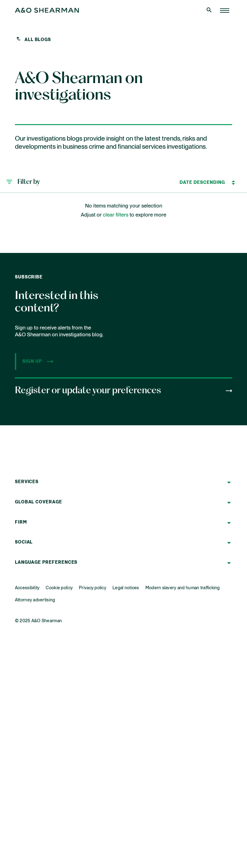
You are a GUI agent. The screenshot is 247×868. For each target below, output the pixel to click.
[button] (23, 182)
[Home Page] (225, 11)
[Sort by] (202, 183)
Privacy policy (93, 588)
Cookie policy (59, 588)
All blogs (38, 40)
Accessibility (27, 588)
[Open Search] (210, 11)
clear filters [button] (116, 215)
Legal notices (126, 588)
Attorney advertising (35, 600)
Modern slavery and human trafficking (183, 588)
